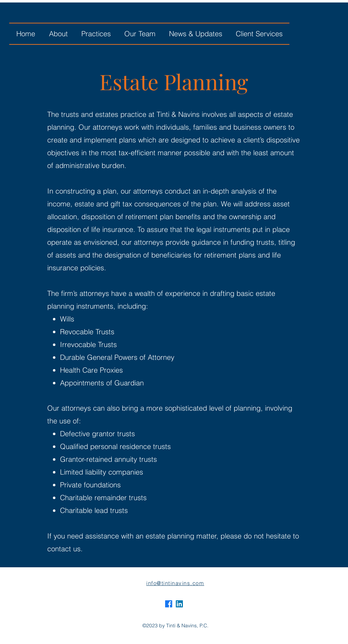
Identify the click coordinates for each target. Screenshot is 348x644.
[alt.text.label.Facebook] (169, 604)
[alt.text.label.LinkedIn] (179, 604)
